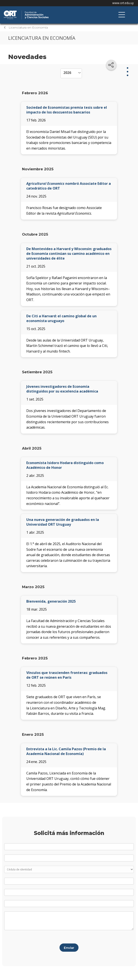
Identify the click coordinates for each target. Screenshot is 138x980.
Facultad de (49, 11)
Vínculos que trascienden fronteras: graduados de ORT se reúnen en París (67, 675)
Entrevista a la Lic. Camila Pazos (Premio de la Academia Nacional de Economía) (66, 751)
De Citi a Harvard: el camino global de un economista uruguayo (61, 318)
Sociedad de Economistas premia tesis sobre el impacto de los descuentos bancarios (67, 110)
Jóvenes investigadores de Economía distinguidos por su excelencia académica (62, 389)
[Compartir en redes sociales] (111, 65)
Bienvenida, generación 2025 (51, 601)
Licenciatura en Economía (28, 27)
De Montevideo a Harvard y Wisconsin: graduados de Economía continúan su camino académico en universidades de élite (69, 254)
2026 (67, 73)
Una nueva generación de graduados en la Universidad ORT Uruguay (63, 522)
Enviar (69, 948)
